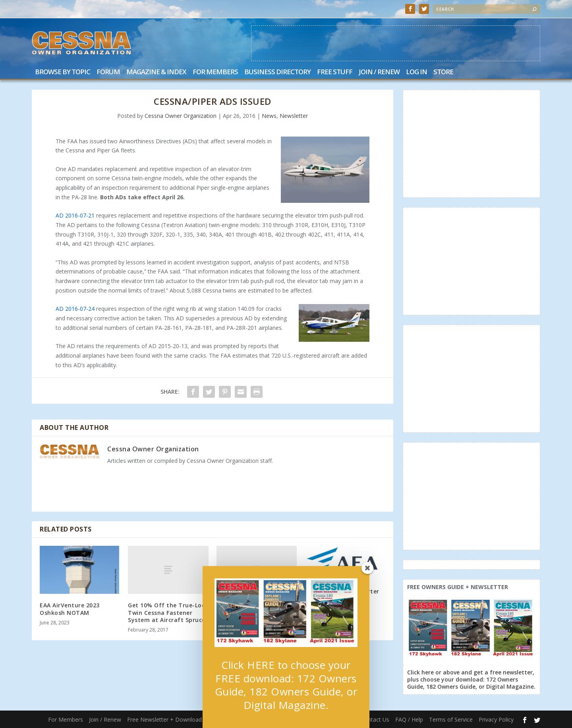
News (269, 116)
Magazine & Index (156, 72)
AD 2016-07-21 (75, 215)
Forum (108, 72)
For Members (215, 72)
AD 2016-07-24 (75, 309)
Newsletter (294, 116)
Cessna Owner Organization (181, 116)
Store (443, 72)
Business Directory (277, 72)
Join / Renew (379, 72)
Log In (416, 72)
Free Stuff (335, 72)
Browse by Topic (63, 72)
